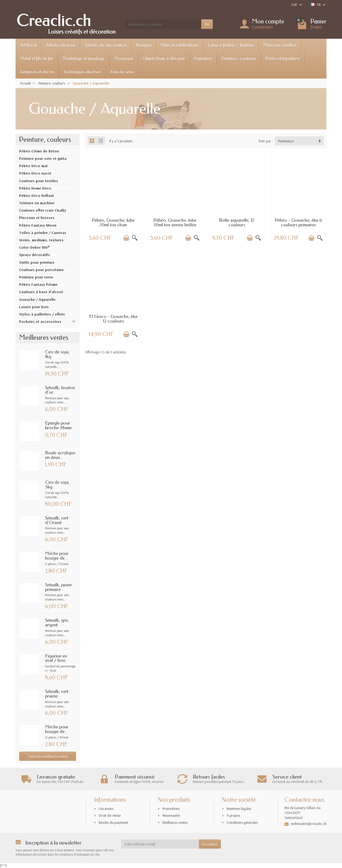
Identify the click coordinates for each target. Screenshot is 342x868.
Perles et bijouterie (283, 58)
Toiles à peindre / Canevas (43, 233)
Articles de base (61, 45)
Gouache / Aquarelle (37, 299)
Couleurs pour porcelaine (41, 270)
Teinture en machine (37, 203)
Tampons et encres (37, 72)
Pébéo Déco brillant (37, 196)
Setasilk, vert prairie (57, 694)
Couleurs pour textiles (39, 181)
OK (207, 24)
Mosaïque (124, 58)
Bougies (144, 45)
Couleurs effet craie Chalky (43, 210)
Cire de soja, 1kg (57, 354)
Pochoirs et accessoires (40, 322)
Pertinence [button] (286, 141)
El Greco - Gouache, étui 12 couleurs (113, 319)
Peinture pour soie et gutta (43, 158)
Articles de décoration (106, 45)
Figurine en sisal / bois (56, 658)
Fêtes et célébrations (180, 45)
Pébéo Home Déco (35, 188)
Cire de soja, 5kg (57, 485)
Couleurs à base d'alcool (41, 292)
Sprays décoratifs (34, 255)
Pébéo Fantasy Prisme (38, 284)
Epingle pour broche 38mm (58, 425)
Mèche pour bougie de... (57, 556)
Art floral (28, 45)
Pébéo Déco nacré (35, 173)
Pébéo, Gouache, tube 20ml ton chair (113, 223)
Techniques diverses (82, 72)
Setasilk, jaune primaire (58, 587)
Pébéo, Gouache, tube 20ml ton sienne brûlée (175, 223)
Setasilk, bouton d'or (60, 390)
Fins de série (122, 72)
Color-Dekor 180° (34, 247)
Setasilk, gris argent (57, 623)
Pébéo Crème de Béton (39, 151)
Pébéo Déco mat (33, 166)
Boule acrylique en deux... (60, 455)
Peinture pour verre (36, 277)
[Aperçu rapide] (135, 238)
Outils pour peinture (37, 262)
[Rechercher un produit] (163, 24)
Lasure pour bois (34, 307)
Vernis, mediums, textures (41, 240)
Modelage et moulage (83, 58)
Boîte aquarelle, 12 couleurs (237, 223)
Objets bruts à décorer (164, 58)
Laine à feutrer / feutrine (231, 45)
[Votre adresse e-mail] (160, 844)
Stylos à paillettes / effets (42, 314)
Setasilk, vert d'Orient (57, 520)
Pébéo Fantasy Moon (38, 225)
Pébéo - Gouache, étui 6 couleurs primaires (298, 223)
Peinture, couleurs (239, 58)
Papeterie (203, 58)
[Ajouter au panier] (126, 238)
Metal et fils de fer (37, 58)
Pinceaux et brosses (37, 218)
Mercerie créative (280, 45)
